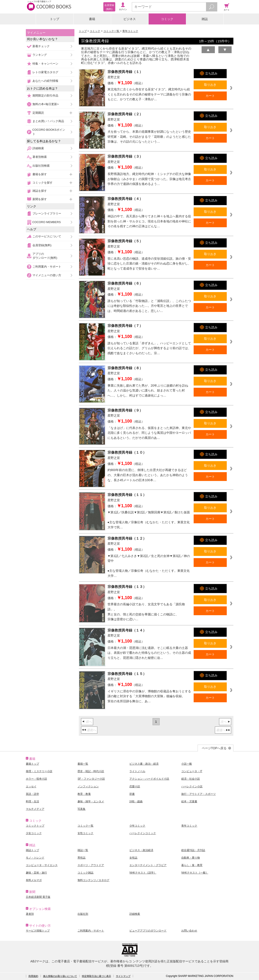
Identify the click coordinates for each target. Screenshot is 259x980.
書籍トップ (32, 764)
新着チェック (41, 46)
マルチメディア (35, 809)
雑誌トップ (32, 850)
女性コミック (85, 833)
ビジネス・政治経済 (141, 850)
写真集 (81, 809)
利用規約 (33, 976)
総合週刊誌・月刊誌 (193, 850)
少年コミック (137, 826)
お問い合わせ (189, 931)
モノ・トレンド (35, 858)
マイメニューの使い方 (47, 275)
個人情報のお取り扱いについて (60, 976)
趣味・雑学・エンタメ (91, 801)
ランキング (40, 55)
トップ (55, 19)
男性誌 (81, 858)
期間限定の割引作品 (45, 96)
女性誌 (133, 858)
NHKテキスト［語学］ (143, 873)
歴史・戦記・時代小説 (91, 771)
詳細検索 (38, 148)
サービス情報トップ (38, 931)
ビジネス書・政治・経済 (144, 764)
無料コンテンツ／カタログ (93, 880)
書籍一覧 (83, 764)
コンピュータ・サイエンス (42, 865)
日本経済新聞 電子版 (38, 897)
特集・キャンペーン (45, 64)
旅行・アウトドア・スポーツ (199, 794)
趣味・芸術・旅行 (36, 873)
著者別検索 (40, 157)
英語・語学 (32, 794)
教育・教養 (84, 794)
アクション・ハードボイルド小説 (149, 779)
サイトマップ (123, 976)
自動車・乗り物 (191, 858)
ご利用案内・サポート (47, 267)
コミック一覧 (112, 31)
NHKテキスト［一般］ (195, 873)
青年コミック (130, 31)
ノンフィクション (88, 786)
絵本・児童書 (189, 801)
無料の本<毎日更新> (46, 104)
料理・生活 (32, 801)
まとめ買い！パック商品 (48, 121)
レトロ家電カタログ (45, 72)
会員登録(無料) (42, 245)
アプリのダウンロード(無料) (45, 256)
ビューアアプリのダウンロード (148, 931)
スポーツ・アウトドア (91, 865)
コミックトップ (35, 826)
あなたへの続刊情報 (45, 81)
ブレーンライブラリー (47, 213)
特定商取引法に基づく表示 (96, 976)
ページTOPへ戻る (214, 748)
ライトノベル (137, 771)
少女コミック (34, 833)
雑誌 (205, 19)
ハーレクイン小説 (192, 786)
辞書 (132, 794)
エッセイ (31, 786)
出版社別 (83, 914)
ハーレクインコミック (143, 833)
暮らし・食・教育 (192, 865)
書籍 (92, 19)
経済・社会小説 (191, 779)
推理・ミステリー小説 (39, 771)
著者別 (30, 914)
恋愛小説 (135, 786)
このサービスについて (47, 236)
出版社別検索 (41, 166)
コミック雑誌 (85, 873)
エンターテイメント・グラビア (148, 865)
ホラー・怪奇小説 (36, 779)
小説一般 (187, 764)
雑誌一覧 (83, 850)
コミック (167, 19)
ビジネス (130, 19)
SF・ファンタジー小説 (91, 779)
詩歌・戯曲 (136, 801)
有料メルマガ (34, 880)
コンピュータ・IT (192, 771)
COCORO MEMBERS (47, 222)
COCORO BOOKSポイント (49, 132)
